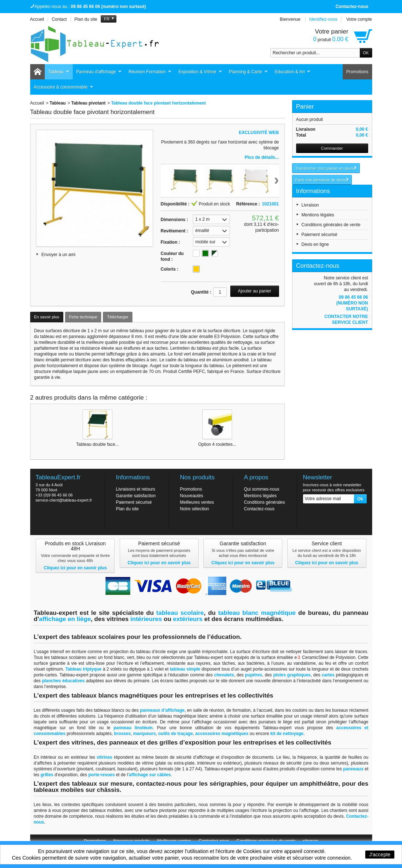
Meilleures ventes (197, 502)
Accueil (37, 103)
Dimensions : (174, 220)
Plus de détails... (262, 157)
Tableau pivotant (88, 103)
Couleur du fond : (172, 256)
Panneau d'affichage (99, 72)
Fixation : (170, 242)
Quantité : (201, 292)
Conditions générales (265, 502)
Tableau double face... (97, 444)
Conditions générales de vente (331, 225)
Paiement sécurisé (320, 235)
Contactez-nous (352, 7)
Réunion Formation (150, 72)
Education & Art (293, 72)
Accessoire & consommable (64, 87)
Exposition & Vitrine (200, 72)
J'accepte (380, 855)
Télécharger (118, 317)
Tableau (59, 72)
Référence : (248, 204)
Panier (305, 107)
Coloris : (170, 269)
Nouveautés (192, 496)
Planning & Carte (248, 72)
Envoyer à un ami (58, 255)
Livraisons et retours (136, 489)
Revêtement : (174, 231)
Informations (313, 191)
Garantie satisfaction (136, 496)
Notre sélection (195, 509)
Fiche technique (83, 317)
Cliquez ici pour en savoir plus (75, 568)
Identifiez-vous (323, 19)
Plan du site (128, 509)
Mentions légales (318, 215)
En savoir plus (47, 317)
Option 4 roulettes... (217, 444)
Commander (332, 148)
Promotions (357, 72)
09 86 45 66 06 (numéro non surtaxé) (352, 303)
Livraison (310, 205)
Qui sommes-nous (262, 489)
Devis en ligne (315, 244)
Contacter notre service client (346, 319)
